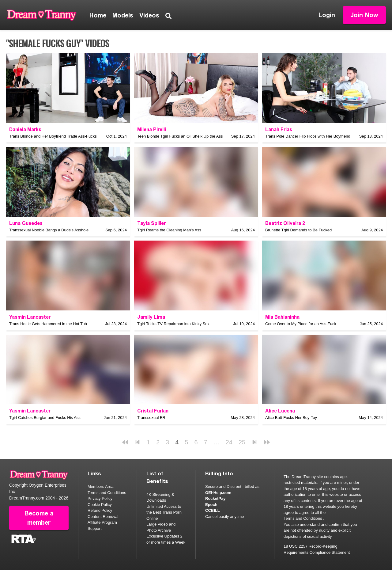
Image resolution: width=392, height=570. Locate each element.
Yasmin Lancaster (30, 317)
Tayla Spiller (151, 223)
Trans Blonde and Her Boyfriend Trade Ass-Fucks (53, 136)
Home (98, 15)
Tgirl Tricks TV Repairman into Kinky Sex (173, 324)
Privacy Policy (100, 498)
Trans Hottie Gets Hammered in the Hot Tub (48, 324)
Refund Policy (100, 510)
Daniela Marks (25, 129)
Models (123, 15)
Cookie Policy (100, 505)
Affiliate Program (102, 522)
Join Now (364, 15)
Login (327, 15)
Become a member (39, 518)
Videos (149, 15)
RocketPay (215, 498)
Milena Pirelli (152, 129)
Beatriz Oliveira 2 (285, 223)
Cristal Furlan (153, 411)
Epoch (211, 505)
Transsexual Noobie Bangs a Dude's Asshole (49, 230)
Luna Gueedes (26, 223)
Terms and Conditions (107, 493)
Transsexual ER (151, 418)
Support (95, 528)
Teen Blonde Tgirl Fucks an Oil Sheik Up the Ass (180, 136)
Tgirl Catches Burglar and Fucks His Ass (45, 418)
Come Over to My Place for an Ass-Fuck (301, 324)
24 (229, 442)
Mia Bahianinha (282, 317)
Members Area (101, 486)
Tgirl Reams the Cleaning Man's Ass (169, 230)
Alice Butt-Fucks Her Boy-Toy (291, 418)
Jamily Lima (151, 317)
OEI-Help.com (218, 493)
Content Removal (103, 517)
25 (242, 442)
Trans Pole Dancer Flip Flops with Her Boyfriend (308, 136)
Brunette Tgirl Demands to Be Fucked (298, 230)
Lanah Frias (279, 129)
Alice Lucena (280, 411)
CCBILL (213, 510)
